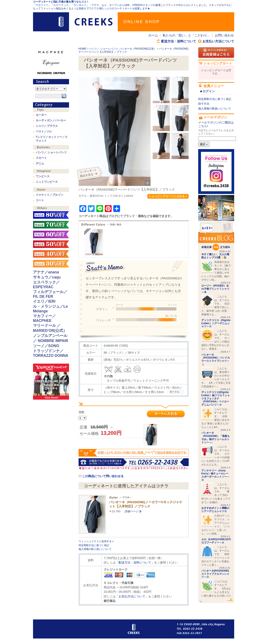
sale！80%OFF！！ (51, 215)
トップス (51, 110)
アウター (51, 190)
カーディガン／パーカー (51, 120)
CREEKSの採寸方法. (175, 392)
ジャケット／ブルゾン (50, 195)
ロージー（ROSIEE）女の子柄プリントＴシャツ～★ (215, 289)
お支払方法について (132, 596)
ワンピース (51, 172)
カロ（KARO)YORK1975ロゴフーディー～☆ (216, 541)
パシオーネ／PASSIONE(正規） (138, 49)
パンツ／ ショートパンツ (103, 49)
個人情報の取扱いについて (215, 109)
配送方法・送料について (179, 41)
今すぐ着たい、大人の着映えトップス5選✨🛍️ (215, 256)
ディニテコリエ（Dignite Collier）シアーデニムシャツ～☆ (216, 323)
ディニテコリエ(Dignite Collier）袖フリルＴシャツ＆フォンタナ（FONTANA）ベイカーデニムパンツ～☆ (216, 398)
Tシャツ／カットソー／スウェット (52, 139)
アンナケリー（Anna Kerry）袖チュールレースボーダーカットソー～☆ (215, 475)
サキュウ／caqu (47, 277)
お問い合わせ (224, 35)
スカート (41, 158)
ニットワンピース (47, 182)
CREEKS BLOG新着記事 (216, 236)
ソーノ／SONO (46, 346)
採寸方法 (204, 104)
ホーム (153, 35)
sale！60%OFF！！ (51, 234)
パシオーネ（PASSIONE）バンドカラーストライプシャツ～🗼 (216, 359)
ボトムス (51, 148)
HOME (82, 49)
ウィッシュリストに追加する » (96, 541)
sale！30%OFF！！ (51, 264)
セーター (41, 115)
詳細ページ (132, 511)
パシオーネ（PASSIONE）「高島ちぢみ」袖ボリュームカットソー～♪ (216, 438)
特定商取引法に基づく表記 (94, 545)
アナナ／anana (46, 272)
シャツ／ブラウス (47, 126)
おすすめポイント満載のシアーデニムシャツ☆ (215, 510)
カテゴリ (51, 105)
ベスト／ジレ (44, 132)
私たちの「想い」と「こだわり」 (186, 35)
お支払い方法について (218, 41)
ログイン (209, 91)
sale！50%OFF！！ (51, 244)
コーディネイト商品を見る (90, 174)
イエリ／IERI (44, 301)
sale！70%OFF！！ (51, 225)
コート (40, 200)
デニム (40, 163)
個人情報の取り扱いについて (95, 549)
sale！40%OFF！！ (51, 254)
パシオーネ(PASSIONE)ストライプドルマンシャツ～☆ (215, 574)
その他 (51, 208)
